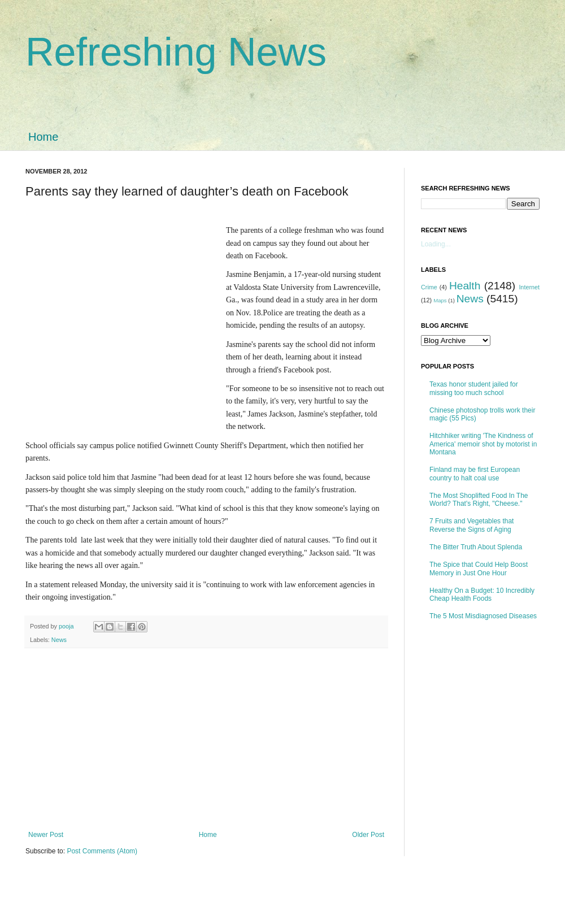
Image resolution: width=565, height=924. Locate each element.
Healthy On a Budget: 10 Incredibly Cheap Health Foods (482, 595)
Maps (440, 300)
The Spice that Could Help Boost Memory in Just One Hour (479, 569)
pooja (67, 626)
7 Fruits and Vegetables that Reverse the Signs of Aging (471, 525)
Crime (429, 287)
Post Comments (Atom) (102, 851)
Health (465, 286)
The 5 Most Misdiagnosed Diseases (483, 616)
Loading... (436, 244)
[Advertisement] (114, 320)
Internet (529, 287)
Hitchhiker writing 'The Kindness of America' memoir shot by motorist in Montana (483, 444)
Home (43, 137)
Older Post (368, 835)
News (59, 640)
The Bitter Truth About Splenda (476, 547)
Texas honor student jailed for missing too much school (474, 388)
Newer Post (46, 835)
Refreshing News (176, 52)
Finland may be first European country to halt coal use (475, 474)
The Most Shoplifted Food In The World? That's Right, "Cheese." (479, 500)
